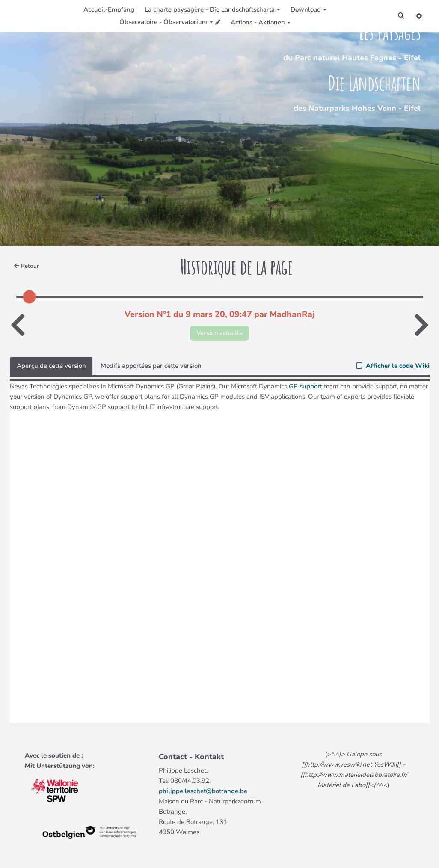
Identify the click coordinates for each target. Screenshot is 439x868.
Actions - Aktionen (260, 22)
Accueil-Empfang (109, 9)
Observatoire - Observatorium (166, 22)
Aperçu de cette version (51, 366)
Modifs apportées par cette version (151, 366)
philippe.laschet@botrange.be (203, 791)
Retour (27, 266)
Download (308, 9)
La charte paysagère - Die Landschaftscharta (212, 9)
